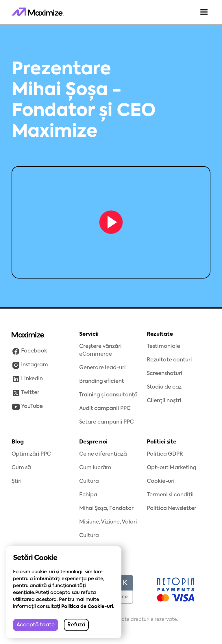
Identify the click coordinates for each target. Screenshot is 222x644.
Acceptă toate (36, 625)
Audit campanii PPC (105, 409)
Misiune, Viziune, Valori (108, 522)
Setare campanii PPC (107, 422)
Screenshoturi (165, 374)
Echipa (88, 495)
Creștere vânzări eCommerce (100, 350)
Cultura (89, 481)
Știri (17, 481)
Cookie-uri (161, 481)
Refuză (76, 625)
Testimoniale (163, 346)
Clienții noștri (164, 401)
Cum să (21, 468)
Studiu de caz (164, 387)
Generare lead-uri (102, 368)
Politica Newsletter (172, 508)
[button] (204, 12)
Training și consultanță (108, 395)
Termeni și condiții (170, 495)
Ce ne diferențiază (103, 454)
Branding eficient (102, 381)
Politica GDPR (165, 454)
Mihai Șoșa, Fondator (106, 508)
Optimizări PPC (31, 454)
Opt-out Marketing (172, 468)
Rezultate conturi (169, 360)
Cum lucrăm (95, 468)
